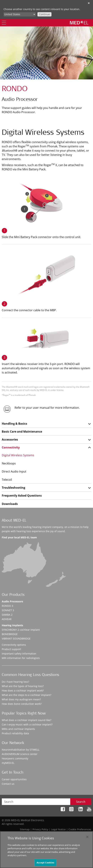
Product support (11, 649)
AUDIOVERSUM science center (20, 754)
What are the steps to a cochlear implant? (27, 695)
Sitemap (25, 829)
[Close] (87, 838)
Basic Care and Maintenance (22, 432)
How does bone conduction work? (22, 704)
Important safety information (19, 654)
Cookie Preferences (80, 829)
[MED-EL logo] (79, 23)
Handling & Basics (14, 424)
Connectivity (11, 447)
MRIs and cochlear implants (18, 729)
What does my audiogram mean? (21, 699)
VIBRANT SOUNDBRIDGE (16, 639)
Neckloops (9, 463)
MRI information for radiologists (21, 658)
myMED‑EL (8, 763)
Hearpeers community (15, 758)
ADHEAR (7, 619)
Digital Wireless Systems (18, 455)
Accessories (10, 439)
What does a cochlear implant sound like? (27, 720)
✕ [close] (89, 3)
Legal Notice (58, 829)
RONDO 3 (7, 606)
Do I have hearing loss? (15, 682)
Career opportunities (14, 779)
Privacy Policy (40, 829)
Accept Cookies (45, 864)
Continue (44, 14)
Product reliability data (15, 733)
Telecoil (7, 480)
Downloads (10, 504)
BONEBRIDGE (10, 634)
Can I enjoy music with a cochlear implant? (27, 724)
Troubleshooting (13, 488)
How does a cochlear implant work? (23, 691)
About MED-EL (14, 521)
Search (81, 802)
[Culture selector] (20, 14)
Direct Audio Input (14, 471)
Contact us (8, 784)
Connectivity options (14, 645)
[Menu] (4, 23)
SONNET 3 (8, 610)
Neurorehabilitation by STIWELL (21, 750)
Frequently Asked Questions (22, 496)
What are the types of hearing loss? (23, 686)
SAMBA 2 (7, 615)
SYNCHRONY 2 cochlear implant (21, 630)
